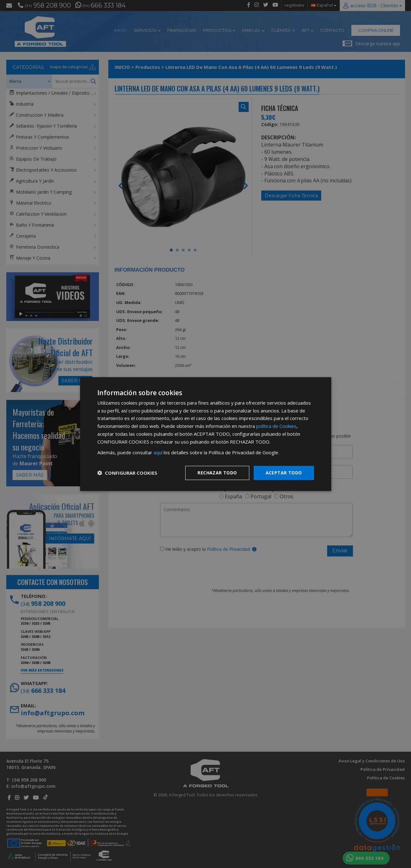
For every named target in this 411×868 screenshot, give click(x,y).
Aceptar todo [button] (284, 473)
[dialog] (206, 434)
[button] (127, 473)
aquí (158, 452)
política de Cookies (276, 426)
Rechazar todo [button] (217, 473)
